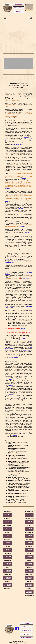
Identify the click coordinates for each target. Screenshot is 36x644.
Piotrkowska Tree (17, 144)
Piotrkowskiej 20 (26, 350)
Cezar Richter (26, 278)
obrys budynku (13, 357)
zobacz (24, 178)
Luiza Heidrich (9, 262)
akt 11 (26, 137)
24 (6, 352)
